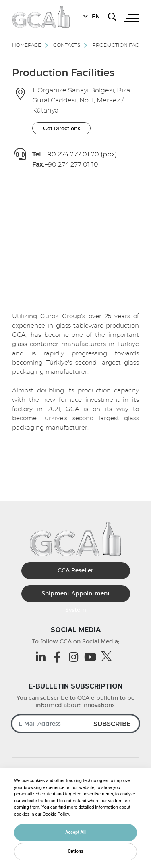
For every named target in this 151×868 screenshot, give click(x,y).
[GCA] (41, 17)
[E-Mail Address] (75, 724)
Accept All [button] (75, 832)
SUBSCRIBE (112, 724)
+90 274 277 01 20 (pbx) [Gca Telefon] (80, 154)
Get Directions (62, 128)
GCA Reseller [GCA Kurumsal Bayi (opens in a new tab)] (75, 570)
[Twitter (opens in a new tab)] (109, 656)
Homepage (27, 45)
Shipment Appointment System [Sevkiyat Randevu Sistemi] (76, 596)
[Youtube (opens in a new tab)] (92, 657)
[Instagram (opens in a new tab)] (75, 657)
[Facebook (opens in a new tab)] (59, 657)
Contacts (67, 45)
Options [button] (75, 851)
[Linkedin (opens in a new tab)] (42, 657)
